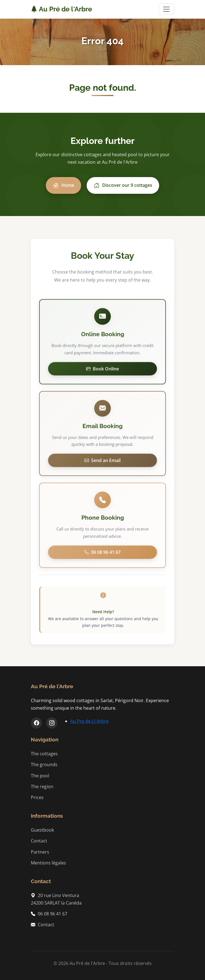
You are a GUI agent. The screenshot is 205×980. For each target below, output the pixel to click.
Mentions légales (48, 863)
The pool (40, 776)
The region (42, 787)
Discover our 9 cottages (123, 185)
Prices (37, 797)
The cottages (44, 754)
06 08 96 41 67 (102, 553)
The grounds (44, 765)
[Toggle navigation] (166, 9)
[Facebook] (36, 723)
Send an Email (102, 462)
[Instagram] (52, 723)
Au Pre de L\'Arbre (89, 721)
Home (63, 185)
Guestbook (42, 830)
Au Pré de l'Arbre (61, 9)
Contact (39, 841)
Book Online (102, 370)
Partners (40, 852)
